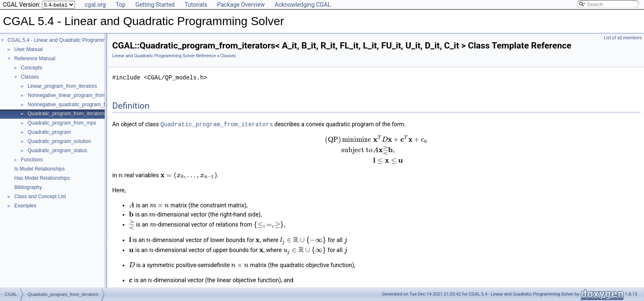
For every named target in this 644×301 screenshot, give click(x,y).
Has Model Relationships (42, 178)
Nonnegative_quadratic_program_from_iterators (81, 105)
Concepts (32, 68)
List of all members (623, 38)
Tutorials (196, 5)
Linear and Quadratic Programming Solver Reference (164, 56)
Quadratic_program (49, 132)
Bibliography (28, 187)
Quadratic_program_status (57, 150)
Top (121, 5)
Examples (25, 206)
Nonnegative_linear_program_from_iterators (77, 95)
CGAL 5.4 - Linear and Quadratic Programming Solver (68, 40)
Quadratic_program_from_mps (62, 123)
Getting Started (155, 5)
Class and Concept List (40, 196)
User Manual (28, 49)
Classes (30, 77)
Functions (32, 160)
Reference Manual (35, 59)
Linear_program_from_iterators (62, 86)
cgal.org (95, 5)
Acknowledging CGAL (303, 5)
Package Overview (241, 5)
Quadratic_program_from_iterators (66, 114)
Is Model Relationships (40, 169)
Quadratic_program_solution (59, 141)
